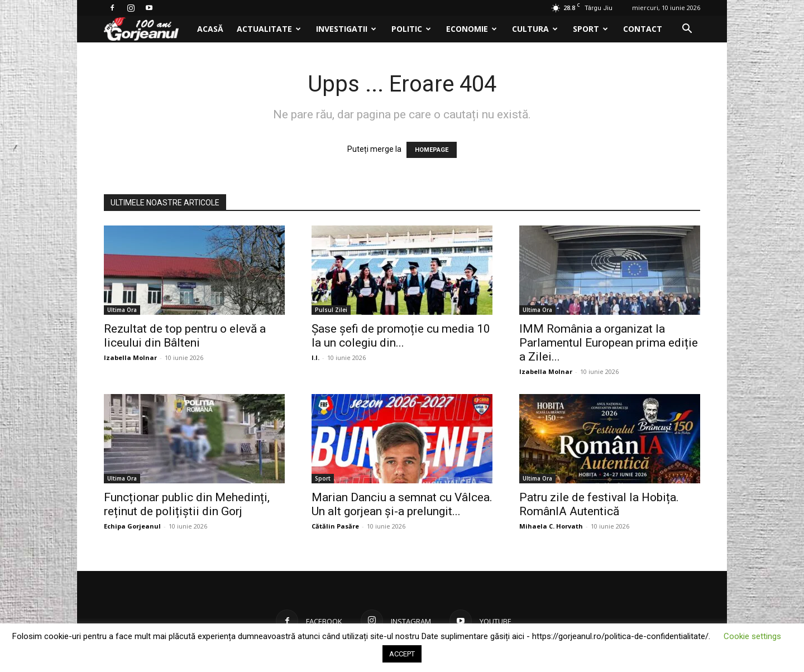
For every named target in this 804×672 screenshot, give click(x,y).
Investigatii (346, 29)
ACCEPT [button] (402, 654)
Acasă (210, 29)
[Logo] (147, 29)
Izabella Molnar (130, 357)
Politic (411, 29)
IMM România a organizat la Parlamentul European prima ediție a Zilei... (609, 343)
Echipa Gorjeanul (132, 526)
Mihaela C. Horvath (551, 526)
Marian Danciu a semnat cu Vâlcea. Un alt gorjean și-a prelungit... (402, 504)
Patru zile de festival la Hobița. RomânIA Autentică (599, 504)
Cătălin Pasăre (335, 526)
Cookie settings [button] (752, 636)
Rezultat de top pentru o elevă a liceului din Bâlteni (185, 336)
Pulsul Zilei (331, 310)
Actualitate (269, 29)
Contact (643, 29)
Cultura (535, 29)
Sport (590, 29)
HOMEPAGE (432, 150)
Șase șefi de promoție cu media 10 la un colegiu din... (401, 336)
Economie (472, 29)
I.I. (315, 357)
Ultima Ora (122, 310)
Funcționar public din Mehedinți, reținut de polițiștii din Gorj (187, 504)
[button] (687, 30)
